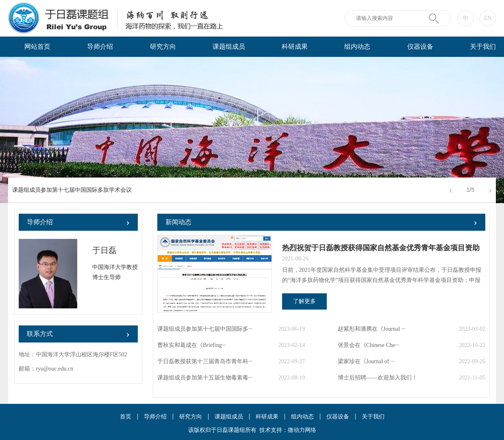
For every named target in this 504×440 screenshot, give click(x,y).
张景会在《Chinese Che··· (369, 345)
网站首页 (37, 47)
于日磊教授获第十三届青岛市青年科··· (205, 361)
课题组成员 (229, 47)
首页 (126, 417)
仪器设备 (420, 47)
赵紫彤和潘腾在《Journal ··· (372, 329)
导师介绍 (100, 47)
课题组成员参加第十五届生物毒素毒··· (205, 378)
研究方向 (163, 47)
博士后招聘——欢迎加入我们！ (378, 378)
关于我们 (373, 417)
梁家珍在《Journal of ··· (366, 361)
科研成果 (295, 47)
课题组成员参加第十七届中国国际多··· (205, 329)
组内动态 (357, 47)
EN (488, 18)
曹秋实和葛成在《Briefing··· (192, 345)
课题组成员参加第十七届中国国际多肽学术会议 (72, 190)
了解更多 (304, 301)
